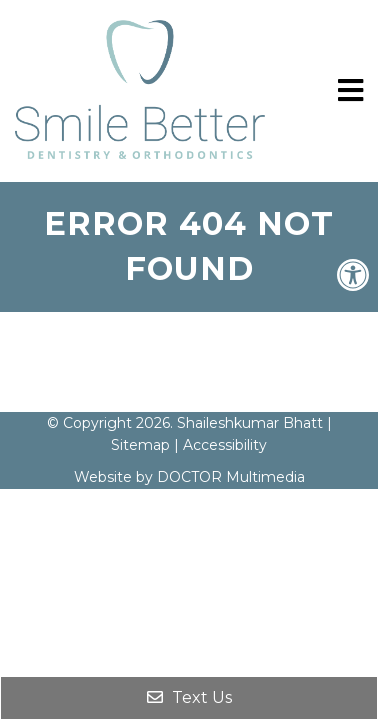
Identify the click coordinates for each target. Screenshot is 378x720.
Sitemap (140, 445)
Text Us (189, 697)
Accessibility (225, 445)
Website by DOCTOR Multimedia (189, 477)
